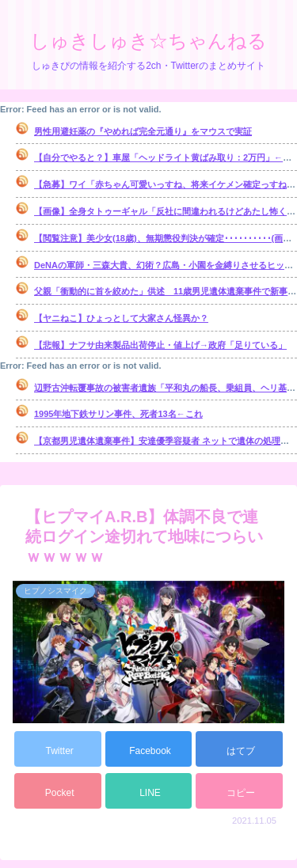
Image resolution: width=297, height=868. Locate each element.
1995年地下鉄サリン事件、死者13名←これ (118, 414)
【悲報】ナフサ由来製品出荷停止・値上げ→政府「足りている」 (160, 345)
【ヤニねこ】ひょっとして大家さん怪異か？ (121, 318)
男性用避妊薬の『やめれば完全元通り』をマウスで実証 (143, 131)
